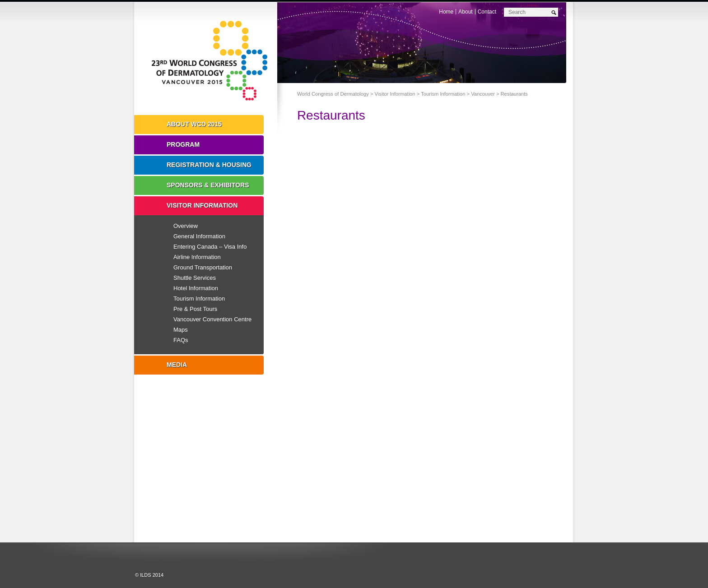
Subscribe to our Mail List (525, 541)
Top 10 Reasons (369, 541)
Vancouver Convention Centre (212, 319)
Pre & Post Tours (195, 309)
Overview (186, 226)
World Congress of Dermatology (212, 61)
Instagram (236, 469)
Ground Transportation (203, 267)
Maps (181, 330)
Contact (487, 12)
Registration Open (317, 541)
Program (183, 144)
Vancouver (483, 94)
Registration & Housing (209, 165)
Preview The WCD (473, 541)
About (465, 12)
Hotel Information (196, 288)
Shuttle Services (195, 278)
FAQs (181, 340)
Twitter (175, 469)
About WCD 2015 (194, 124)
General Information (199, 236)
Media (177, 365)
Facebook (205, 469)
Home (446, 12)
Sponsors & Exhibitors (208, 185)
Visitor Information (395, 94)
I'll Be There (421, 541)
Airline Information (197, 257)
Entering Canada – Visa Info (210, 247)
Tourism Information (443, 94)
